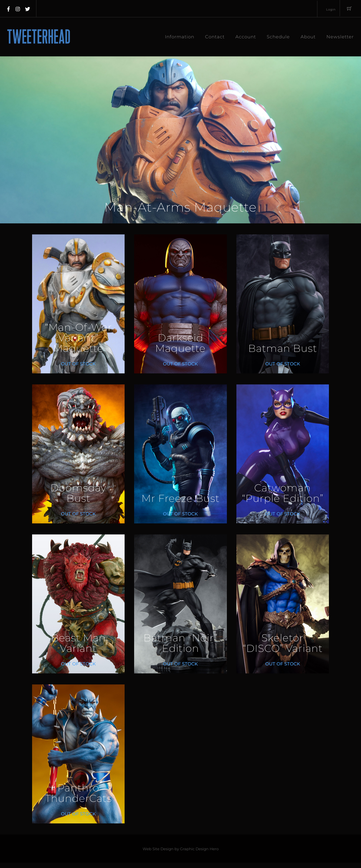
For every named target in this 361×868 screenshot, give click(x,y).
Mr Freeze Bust (180, 498)
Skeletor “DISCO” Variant (283, 643)
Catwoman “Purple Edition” (283, 493)
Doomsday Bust (78, 493)
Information (180, 37)
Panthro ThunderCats (78, 793)
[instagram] (18, 8)
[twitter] (28, 8)
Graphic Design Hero (199, 849)
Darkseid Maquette (180, 343)
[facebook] (9, 8)
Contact (215, 37)
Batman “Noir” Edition (180, 643)
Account (246, 37)
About (308, 37)
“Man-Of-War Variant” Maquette (78, 338)
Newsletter (340, 37)
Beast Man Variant (78, 643)
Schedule (278, 37)
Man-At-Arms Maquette (180, 207)
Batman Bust (283, 348)
